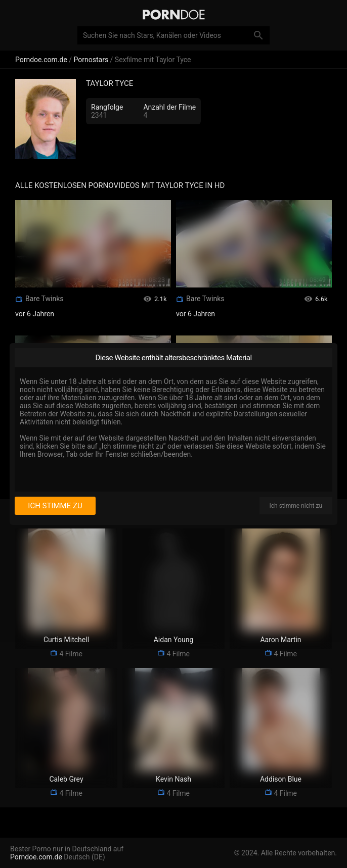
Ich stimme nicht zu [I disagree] (296, 506)
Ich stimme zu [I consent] (55, 506)
